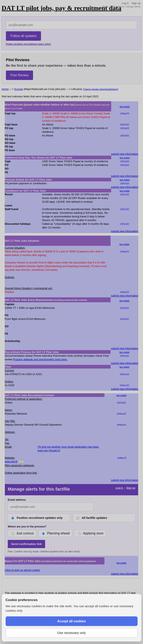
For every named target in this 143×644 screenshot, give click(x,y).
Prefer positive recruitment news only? (28, 44)
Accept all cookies (72, 621)
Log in (125, 3)
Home (5, 89)
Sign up (136, 3)
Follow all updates (23, 36)
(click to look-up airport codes (22, 570)
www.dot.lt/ (11, 461)
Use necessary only (72, 633)
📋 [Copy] (21, 462)
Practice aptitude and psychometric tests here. (40, 359)
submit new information (125, 154)
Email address (17, 500)
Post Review (19, 75)
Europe (19, 89)
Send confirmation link (26, 544)
